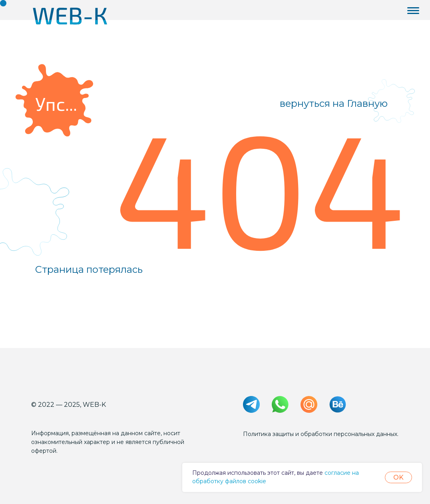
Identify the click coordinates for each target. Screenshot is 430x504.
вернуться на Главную (334, 103)
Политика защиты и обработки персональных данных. (321, 434)
